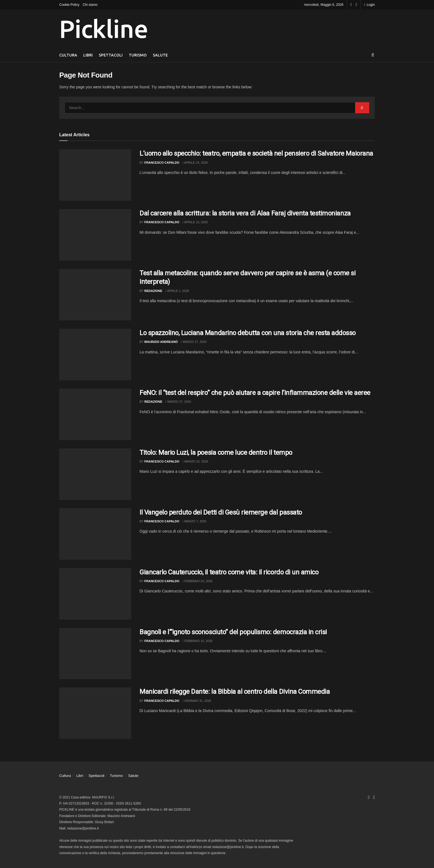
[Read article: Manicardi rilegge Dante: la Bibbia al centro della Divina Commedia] (95, 713)
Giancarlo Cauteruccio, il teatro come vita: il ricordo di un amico (229, 572)
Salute (160, 55)
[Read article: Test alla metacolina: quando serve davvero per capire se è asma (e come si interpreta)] (95, 295)
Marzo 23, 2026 (195, 461)
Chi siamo (90, 5)
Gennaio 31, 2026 (197, 701)
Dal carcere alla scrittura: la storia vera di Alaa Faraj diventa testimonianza (245, 213)
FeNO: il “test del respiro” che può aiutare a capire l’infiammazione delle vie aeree (255, 393)
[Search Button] (373, 55)
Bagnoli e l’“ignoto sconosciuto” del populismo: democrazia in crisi (233, 632)
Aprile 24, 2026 (195, 163)
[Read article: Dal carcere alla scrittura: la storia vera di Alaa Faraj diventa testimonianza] (95, 235)
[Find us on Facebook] (351, 5)
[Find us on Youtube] (356, 5)
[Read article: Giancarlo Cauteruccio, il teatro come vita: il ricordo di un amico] (95, 594)
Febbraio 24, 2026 (197, 581)
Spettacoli (111, 55)
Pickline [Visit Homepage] (104, 29)
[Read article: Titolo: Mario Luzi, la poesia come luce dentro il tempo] (95, 474)
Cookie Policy (69, 5)
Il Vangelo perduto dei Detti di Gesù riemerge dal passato (221, 512)
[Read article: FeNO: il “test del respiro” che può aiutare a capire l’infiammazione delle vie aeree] (95, 414)
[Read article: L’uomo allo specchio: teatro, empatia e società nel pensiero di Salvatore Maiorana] (95, 175)
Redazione (153, 291)
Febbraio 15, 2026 (197, 641)
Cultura (68, 55)
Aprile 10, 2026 (195, 222)
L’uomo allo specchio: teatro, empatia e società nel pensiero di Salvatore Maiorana (256, 153)
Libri (88, 55)
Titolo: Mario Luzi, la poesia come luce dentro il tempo (216, 453)
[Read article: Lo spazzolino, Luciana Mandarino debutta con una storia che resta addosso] (95, 355)
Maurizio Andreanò (161, 342)
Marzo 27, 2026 (194, 342)
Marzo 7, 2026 (194, 521)
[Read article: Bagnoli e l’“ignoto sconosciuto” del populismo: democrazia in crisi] (95, 654)
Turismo (138, 55)
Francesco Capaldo (162, 163)
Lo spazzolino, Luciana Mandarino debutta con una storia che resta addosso (248, 333)
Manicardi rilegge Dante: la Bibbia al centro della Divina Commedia (235, 692)
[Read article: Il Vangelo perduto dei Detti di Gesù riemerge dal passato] (95, 534)
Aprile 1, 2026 (177, 291)
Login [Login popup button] (369, 5)
